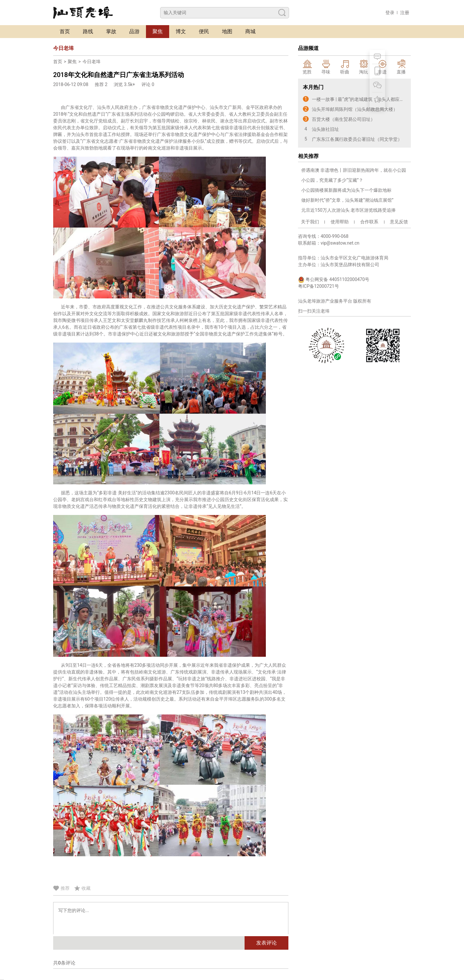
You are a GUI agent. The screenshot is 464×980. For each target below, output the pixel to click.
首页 (65, 31)
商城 (250, 31)
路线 (88, 31)
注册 (405, 13)
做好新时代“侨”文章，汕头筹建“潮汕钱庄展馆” (347, 200)
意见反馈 (399, 222)
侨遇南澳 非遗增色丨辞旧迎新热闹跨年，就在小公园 (354, 170)
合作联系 (369, 222)
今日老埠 (92, 62)
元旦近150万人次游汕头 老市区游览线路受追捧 (348, 210)
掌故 (111, 31)
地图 (227, 31)
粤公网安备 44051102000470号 (334, 280)
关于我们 (310, 222)
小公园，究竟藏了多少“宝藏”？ (332, 180)
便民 (204, 31)
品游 (134, 31)
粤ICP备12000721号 (319, 286)
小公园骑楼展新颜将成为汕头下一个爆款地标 (346, 190)
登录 (390, 13)
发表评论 (266, 943)
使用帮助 (340, 222)
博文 (181, 31)
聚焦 (158, 31)
